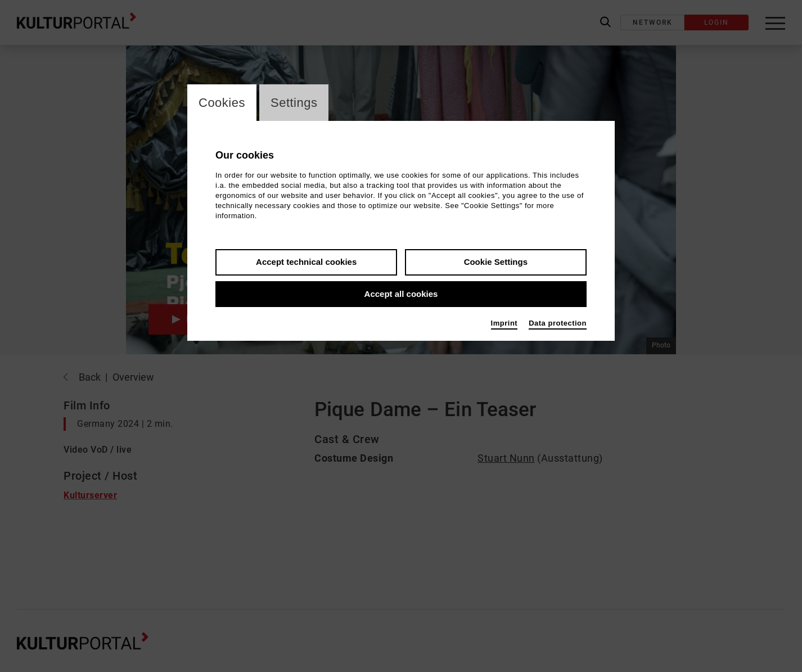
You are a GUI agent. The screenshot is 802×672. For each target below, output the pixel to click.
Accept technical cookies (306, 262)
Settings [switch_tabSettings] (294, 103)
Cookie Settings (496, 262)
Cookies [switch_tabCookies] (222, 103)
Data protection (558, 323)
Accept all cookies (401, 294)
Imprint (504, 323)
